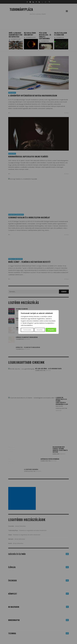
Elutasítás (40, 330)
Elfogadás (51, 330)
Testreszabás (27, 330)
